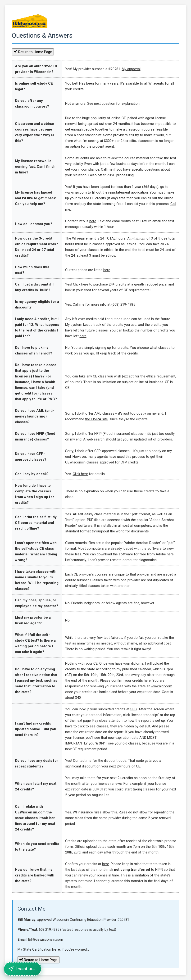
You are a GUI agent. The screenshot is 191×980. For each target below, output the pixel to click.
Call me (107, 169)
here (93, 221)
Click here (81, 284)
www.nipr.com (76, 192)
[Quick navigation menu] (23, 969)
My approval (131, 69)
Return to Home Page (33, 52)
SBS (134, 709)
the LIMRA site (96, 419)
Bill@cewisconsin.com (46, 939)
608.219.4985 (49, 930)
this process (135, 457)
